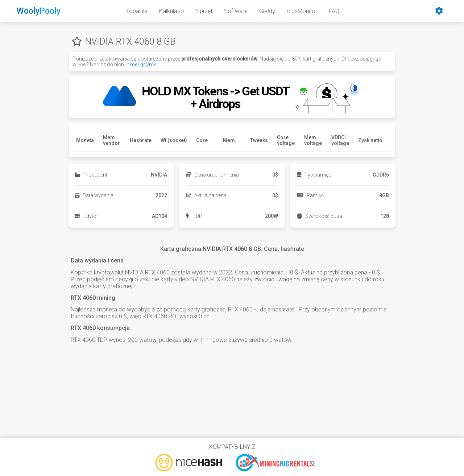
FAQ (334, 11)
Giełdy (267, 11)
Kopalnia (136, 11)
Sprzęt (204, 11)
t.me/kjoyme (142, 65)
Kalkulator (172, 11)
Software (236, 11)
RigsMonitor (302, 11)
